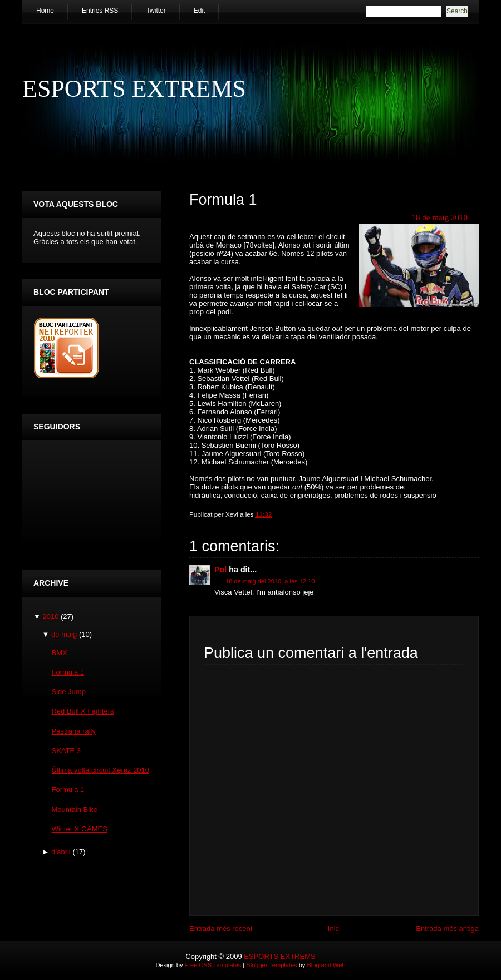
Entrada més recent (221, 929)
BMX (59, 653)
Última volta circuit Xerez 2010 (100, 770)
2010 (50, 617)
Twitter (156, 11)
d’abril (61, 852)
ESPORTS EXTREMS (134, 89)
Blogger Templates (271, 965)
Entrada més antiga (447, 929)
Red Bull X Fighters (82, 711)
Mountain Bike (74, 810)
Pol (220, 570)
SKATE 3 (66, 751)
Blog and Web (326, 965)
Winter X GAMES (79, 829)
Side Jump (68, 692)
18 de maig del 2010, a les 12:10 (270, 581)
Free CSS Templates (213, 965)
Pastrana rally (73, 731)
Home (45, 11)
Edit (200, 11)
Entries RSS (100, 11)
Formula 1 (223, 200)
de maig (64, 634)
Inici (334, 929)
